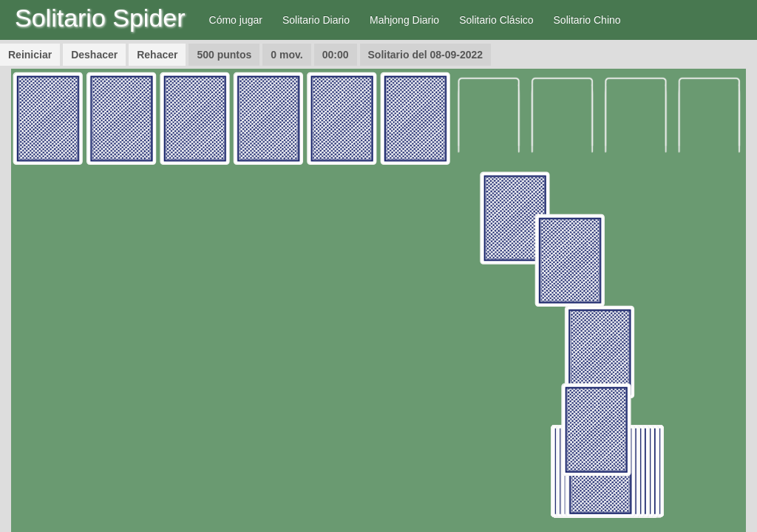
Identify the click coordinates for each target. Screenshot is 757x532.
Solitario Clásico (496, 20)
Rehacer (157, 55)
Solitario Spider (100, 18)
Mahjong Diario (404, 20)
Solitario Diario (316, 20)
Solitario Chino (587, 20)
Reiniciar (30, 55)
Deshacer (94, 55)
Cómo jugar (236, 20)
